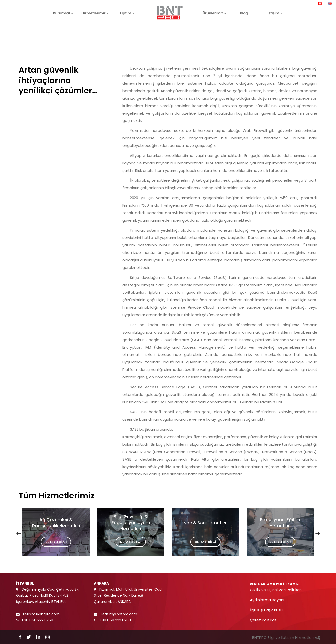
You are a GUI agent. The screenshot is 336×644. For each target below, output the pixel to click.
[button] (19, 533)
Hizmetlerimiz (94, 13)
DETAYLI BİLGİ (58, 542)
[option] (56, 534)
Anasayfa (277, 28)
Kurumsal (61, 13)
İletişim (273, 13)
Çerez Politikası (264, 620)
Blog (244, 13)
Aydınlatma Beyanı (267, 600)
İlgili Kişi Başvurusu (266, 610)
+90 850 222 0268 (37, 620)
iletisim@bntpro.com (41, 614)
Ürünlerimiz (213, 13)
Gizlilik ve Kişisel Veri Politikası (276, 590)
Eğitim (126, 13)
